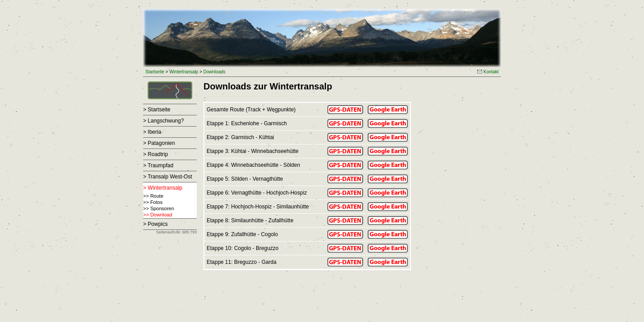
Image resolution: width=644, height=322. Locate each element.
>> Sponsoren (159, 208)
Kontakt (488, 72)
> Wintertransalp (163, 188)
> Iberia (152, 132)
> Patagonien (159, 143)
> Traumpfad (158, 165)
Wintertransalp (184, 72)
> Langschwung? (163, 121)
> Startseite (157, 110)
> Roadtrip (156, 154)
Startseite (155, 72)
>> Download (158, 215)
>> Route (153, 196)
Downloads (214, 72)
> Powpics (155, 224)
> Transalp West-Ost (167, 177)
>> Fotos (153, 202)
